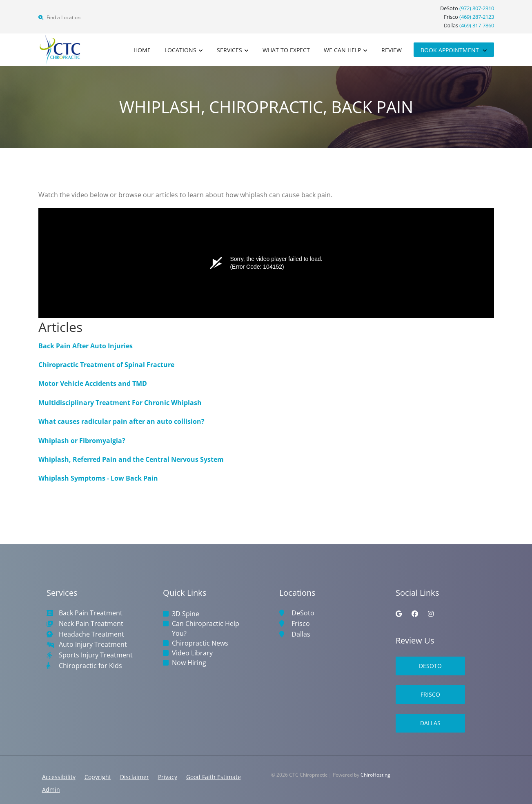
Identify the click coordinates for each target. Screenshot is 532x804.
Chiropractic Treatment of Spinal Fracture (106, 365)
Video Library (192, 653)
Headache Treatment (91, 634)
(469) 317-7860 (477, 25)
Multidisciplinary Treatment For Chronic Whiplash (120, 403)
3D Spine (186, 614)
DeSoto (303, 613)
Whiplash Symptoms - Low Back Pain (98, 478)
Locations (180, 50)
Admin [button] (51, 790)
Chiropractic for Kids (90, 666)
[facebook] (415, 614)
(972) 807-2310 (477, 8)
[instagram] (431, 614)
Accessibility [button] (59, 777)
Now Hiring (189, 663)
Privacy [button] (168, 777)
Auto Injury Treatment (93, 645)
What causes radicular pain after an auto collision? (121, 421)
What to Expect (286, 50)
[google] (399, 614)
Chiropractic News (200, 643)
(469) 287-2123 (477, 17)
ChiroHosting (375, 775)
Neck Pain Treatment (91, 624)
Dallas (301, 634)
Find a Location (59, 17)
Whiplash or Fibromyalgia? (82, 441)
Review (392, 50)
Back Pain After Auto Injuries (86, 346)
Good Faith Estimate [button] (214, 777)
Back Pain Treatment (91, 613)
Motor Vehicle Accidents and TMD (93, 383)
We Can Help (342, 50)
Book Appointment (451, 50)
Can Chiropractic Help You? (206, 628)
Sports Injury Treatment (96, 655)
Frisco (301, 624)
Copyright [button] (98, 777)
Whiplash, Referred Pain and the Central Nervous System (131, 459)
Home (142, 50)
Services (229, 50)
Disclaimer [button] (135, 777)
